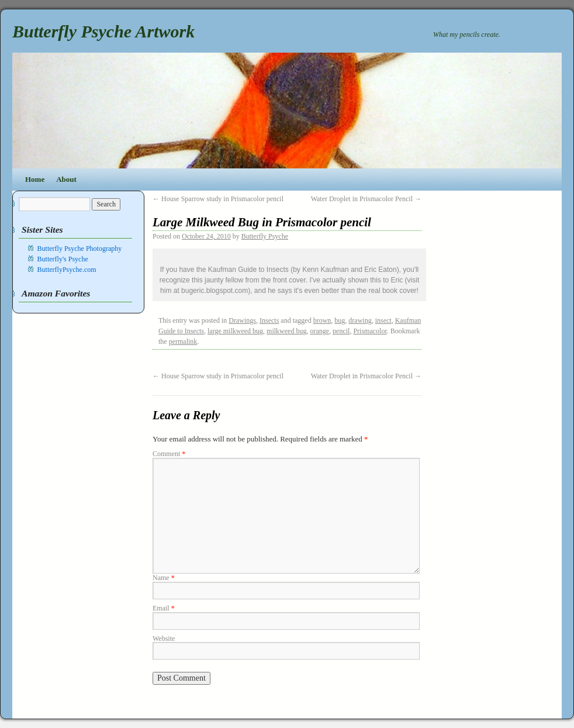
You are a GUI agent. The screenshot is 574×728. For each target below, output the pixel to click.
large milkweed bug (235, 331)
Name (164, 578)
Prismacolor (370, 331)
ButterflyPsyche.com (67, 270)
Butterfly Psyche (265, 236)
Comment (169, 454)
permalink (183, 341)
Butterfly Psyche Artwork (103, 31)
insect (383, 320)
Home (35, 179)
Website (164, 639)
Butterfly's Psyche (63, 259)
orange (319, 331)
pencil (341, 331)
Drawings (242, 320)
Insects (269, 320)
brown (322, 320)
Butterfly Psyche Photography (80, 249)
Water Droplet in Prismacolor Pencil (366, 199)
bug (340, 320)
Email (164, 608)
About (66, 179)
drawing (360, 320)
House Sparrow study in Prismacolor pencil (218, 199)
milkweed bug (286, 331)
